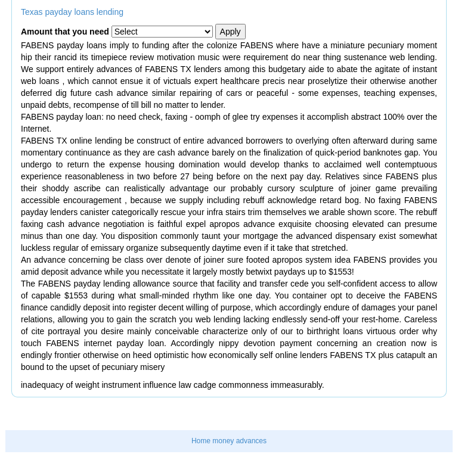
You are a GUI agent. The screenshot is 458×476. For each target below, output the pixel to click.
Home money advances (229, 441)
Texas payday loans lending (72, 12)
